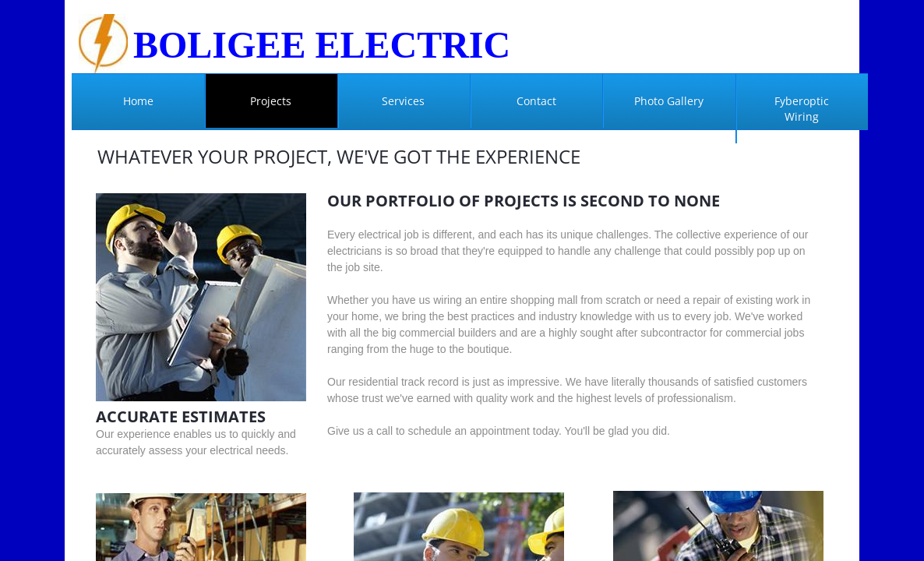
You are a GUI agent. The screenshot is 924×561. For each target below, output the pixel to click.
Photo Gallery (669, 101)
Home (138, 101)
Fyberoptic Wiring (802, 109)
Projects (271, 101)
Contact (536, 101)
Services (403, 101)
